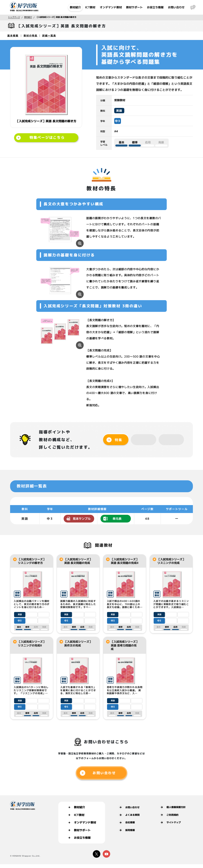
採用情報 (127, 830)
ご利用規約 (169, 815)
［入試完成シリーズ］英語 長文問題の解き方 (56, 17)
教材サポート (134, 7)
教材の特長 (31, 36)
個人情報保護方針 (173, 807)
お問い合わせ (176, 7)
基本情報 (13, 36)
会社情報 (127, 822)
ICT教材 (90, 7)
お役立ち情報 (155, 7)
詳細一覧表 (49, 36)
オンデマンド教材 (111, 7)
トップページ (14, 17)
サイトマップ (170, 822)
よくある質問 (129, 815)
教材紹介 (75, 7)
